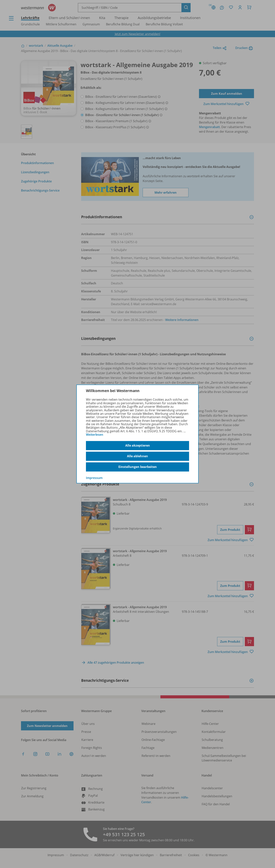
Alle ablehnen (137, 456)
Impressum (94, 478)
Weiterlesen (95, 435)
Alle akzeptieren (138, 445)
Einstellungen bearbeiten (138, 467)
